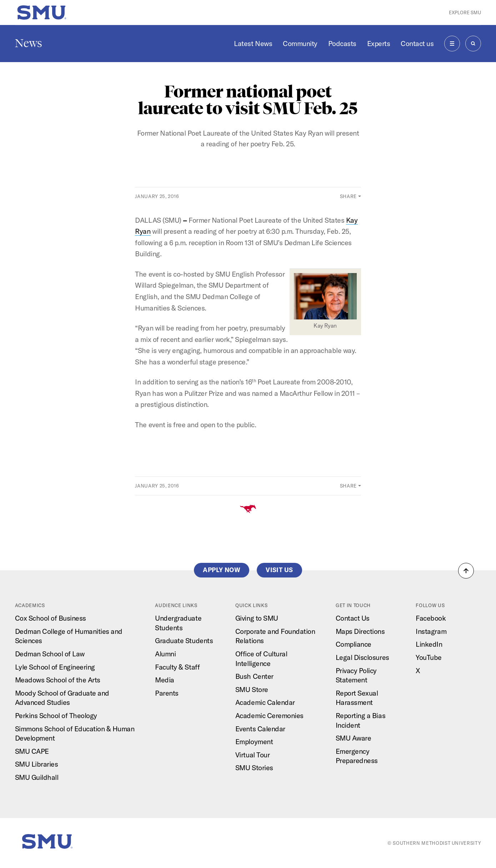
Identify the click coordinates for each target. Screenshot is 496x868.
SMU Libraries (37, 764)
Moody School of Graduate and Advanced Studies (62, 698)
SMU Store (252, 689)
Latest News (253, 43)
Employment (254, 741)
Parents (167, 693)
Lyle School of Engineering (55, 667)
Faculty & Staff (177, 667)
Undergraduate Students (178, 623)
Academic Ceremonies (269, 715)
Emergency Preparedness (357, 756)
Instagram (431, 631)
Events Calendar (260, 729)
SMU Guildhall (37, 777)
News (29, 43)
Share (348, 196)
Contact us (417, 43)
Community (300, 43)
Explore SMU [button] (465, 12)
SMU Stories (254, 768)
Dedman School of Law (50, 654)
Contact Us (353, 618)
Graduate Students (184, 640)
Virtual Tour (252, 755)
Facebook (431, 618)
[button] (466, 571)
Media (165, 680)
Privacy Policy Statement (356, 675)
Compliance (354, 644)
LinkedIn (429, 644)
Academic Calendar (265, 702)
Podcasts (342, 43)
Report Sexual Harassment (357, 698)
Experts (379, 43)
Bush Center (254, 676)
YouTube (429, 657)
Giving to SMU (257, 618)
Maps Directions (360, 631)
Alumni (165, 654)
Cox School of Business (51, 618)
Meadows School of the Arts (58, 680)
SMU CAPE (32, 751)
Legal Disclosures (362, 657)
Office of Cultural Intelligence (261, 658)
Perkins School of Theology (56, 715)
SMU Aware (354, 738)
